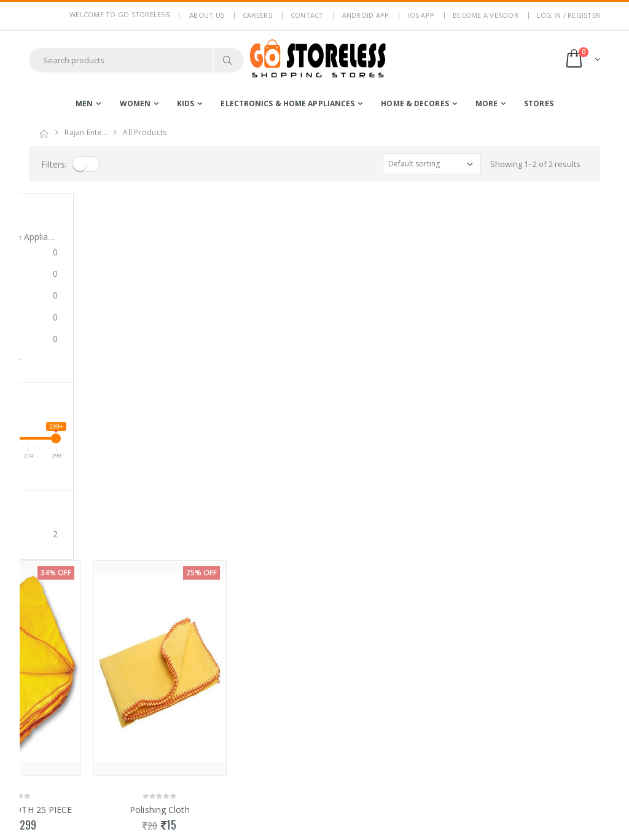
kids (186, 103)
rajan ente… (86, 132)
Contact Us (196, 774)
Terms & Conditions (213, 699)
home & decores (415, 103)
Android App (366, 15)
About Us (193, 666)
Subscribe (553, 701)
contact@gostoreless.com (77, 754)
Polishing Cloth (242, 443)
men (84, 103)
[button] (582, 60)
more (486, 103)
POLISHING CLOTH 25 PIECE (96, 443)
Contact (307, 15)
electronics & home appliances (287, 103)
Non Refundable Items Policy (207, 736)
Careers (257, 15)
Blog (184, 758)
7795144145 (50, 724)
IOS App (421, 15)
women (135, 103)
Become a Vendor (486, 15)
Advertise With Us (209, 822)
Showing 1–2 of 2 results (535, 164)
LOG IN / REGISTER (568, 15)
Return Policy (201, 715)
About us (207, 15)
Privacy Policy (201, 683)
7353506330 (97, 724)
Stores (539, 103)
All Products (145, 132)
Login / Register (297, 666)
